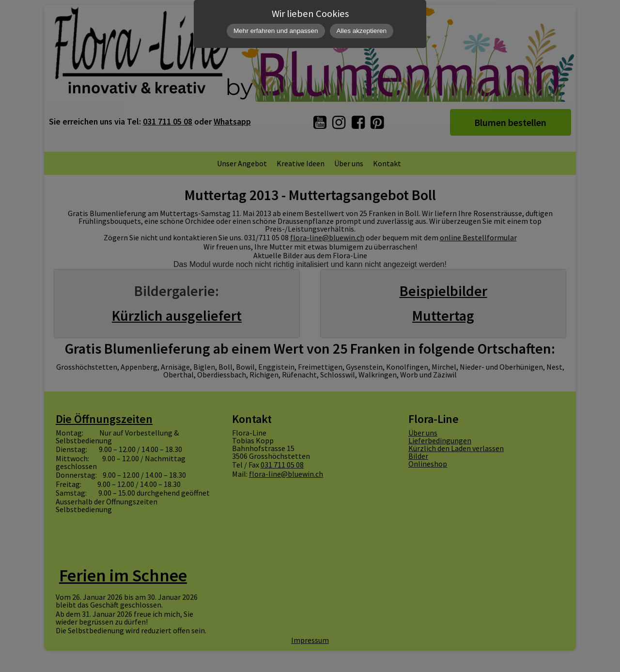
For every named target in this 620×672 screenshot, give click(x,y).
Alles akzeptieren (362, 31)
